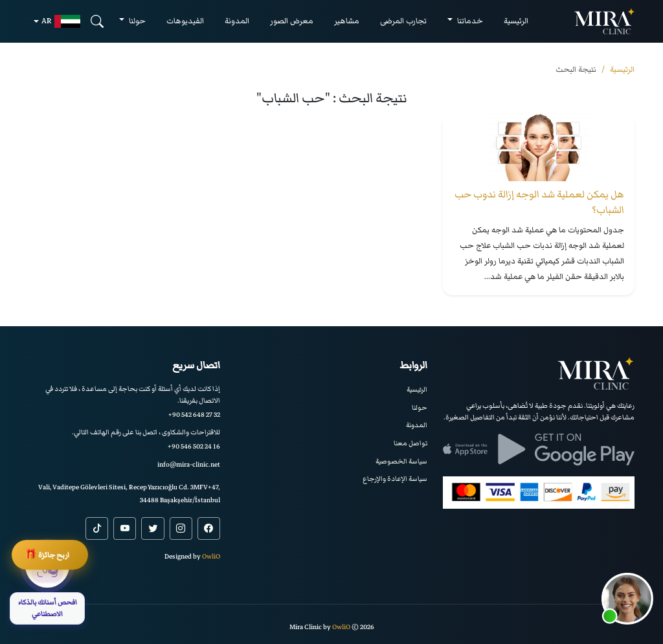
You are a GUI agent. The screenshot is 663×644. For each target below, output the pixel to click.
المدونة (237, 21)
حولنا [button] (136, 21)
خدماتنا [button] (469, 21)
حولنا (420, 407)
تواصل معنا (410, 443)
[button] (627, 599)
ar (61, 21)
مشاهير (347, 21)
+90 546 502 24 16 (194, 446)
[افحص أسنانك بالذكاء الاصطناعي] (47, 584)
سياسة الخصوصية (401, 461)
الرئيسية (516, 21)
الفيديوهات (185, 21)
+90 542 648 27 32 (194, 415)
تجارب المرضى (403, 21)
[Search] (97, 21)
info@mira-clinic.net (189, 464)
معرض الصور (292, 21)
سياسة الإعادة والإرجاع (395, 479)
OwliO (211, 556)
